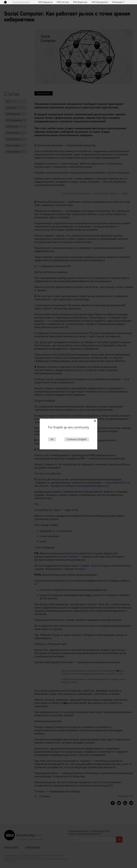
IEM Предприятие (100, 2)
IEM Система (63, 2)
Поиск (130, 2)
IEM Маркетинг (80, 2)
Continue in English (77, 439)
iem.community (79, 427)
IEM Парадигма (45, 2)
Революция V (118, 2)
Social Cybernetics (21, 2)
